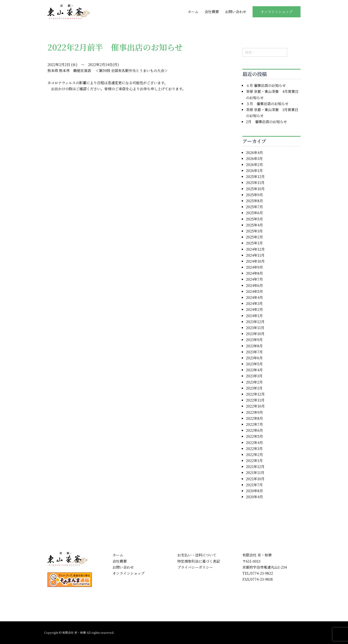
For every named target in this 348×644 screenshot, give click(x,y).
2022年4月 (254, 443)
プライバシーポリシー (195, 567)
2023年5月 (254, 364)
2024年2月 (254, 309)
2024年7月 (254, 279)
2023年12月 (255, 322)
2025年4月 (254, 225)
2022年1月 (254, 461)
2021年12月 (255, 467)
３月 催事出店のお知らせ (267, 104)
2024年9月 (254, 267)
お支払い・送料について (197, 555)
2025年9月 (254, 195)
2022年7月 (254, 424)
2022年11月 (255, 400)
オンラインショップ (277, 12)
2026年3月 (254, 159)
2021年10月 (255, 479)
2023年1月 (254, 388)
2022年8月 (254, 418)
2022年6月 (254, 430)
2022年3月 (254, 449)
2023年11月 (255, 328)
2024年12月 (255, 249)
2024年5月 (254, 291)
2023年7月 (254, 352)
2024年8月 (254, 273)
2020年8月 (254, 491)
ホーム (193, 12)
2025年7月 (254, 207)
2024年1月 (254, 316)
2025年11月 (255, 183)
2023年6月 (254, 358)
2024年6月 (254, 285)
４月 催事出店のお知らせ (266, 85)
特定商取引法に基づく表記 (199, 561)
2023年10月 (255, 334)
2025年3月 (254, 231)
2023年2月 (254, 382)
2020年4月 (254, 497)
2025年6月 (254, 213)
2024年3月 (254, 303)
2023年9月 (254, 340)
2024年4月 (254, 297)
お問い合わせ (236, 12)
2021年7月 (254, 485)
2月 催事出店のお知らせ (266, 122)
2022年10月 (255, 406)
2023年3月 (254, 376)
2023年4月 (254, 370)
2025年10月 (255, 189)
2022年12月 (255, 394)
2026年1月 (254, 171)
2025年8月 (254, 201)
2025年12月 (255, 177)
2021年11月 (255, 473)
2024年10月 (255, 261)
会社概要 (212, 12)
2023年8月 (254, 346)
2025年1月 (254, 243)
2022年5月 (254, 436)
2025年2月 (254, 237)
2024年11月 (255, 255)
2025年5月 (254, 219)
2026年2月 (254, 165)
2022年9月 (254, 412)
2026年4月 (254, 153)
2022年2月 (254, 455)
